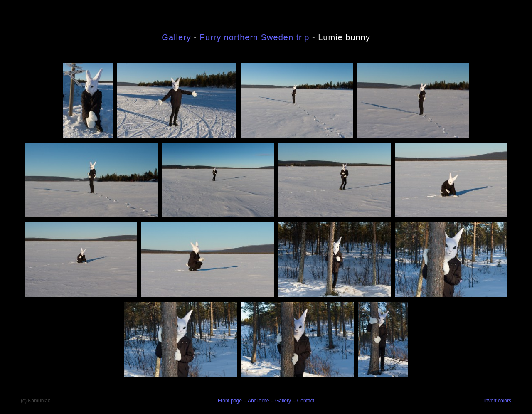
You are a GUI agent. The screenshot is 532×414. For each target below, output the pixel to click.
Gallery (176, 37)
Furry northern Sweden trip (254, 37)
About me (258, 401)
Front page (230, 401)
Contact (306, 401)
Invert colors (498, 401)
